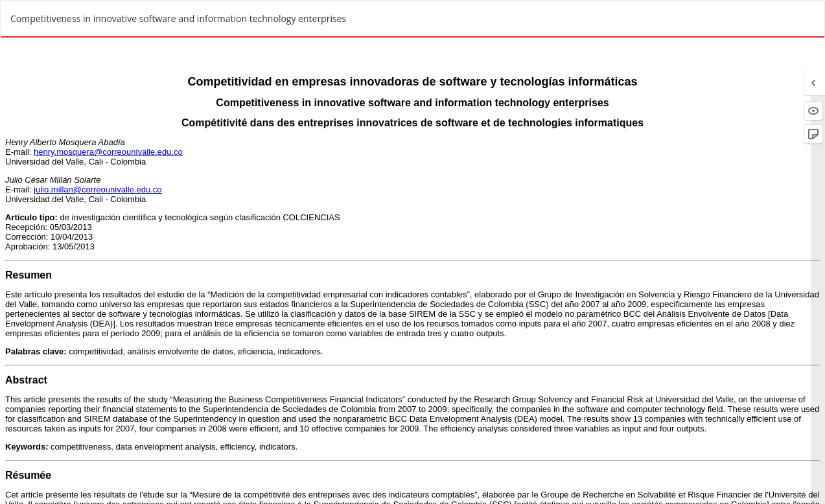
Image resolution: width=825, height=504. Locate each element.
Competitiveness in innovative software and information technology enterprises (178, 18)
